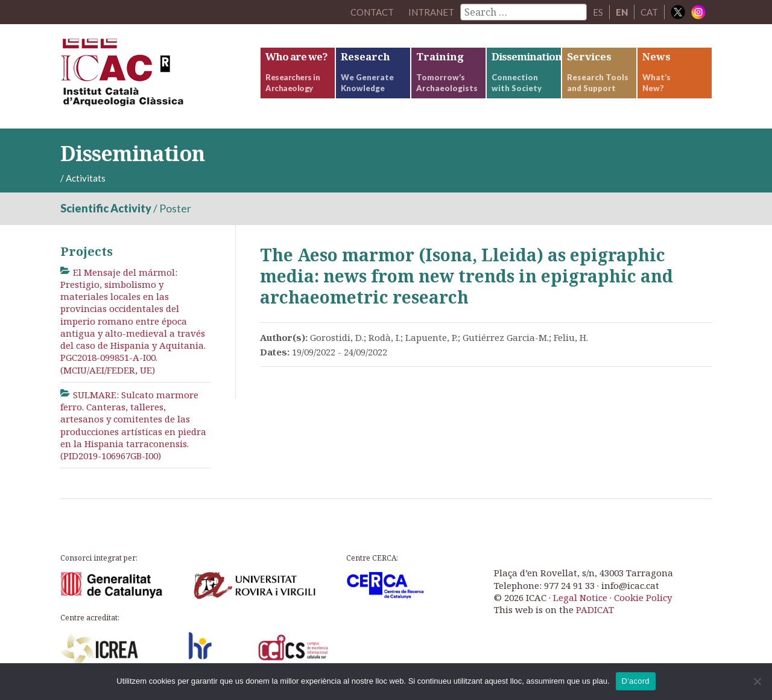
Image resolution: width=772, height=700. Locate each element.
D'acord (636, 681)
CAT (649, 12)
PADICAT (595, 609)
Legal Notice (580, 597)
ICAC (151, 76)
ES (598, 12)
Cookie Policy (643, 597)
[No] (757, 681)
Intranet (431, 12)
